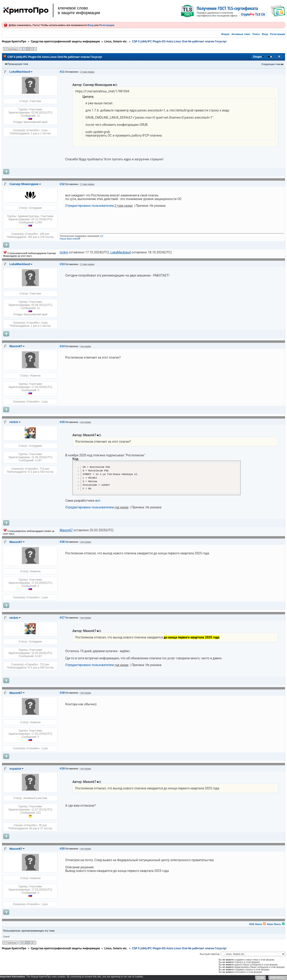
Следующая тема (271, 64)
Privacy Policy (216, 977)
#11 (62, 72)
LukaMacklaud (20, 72)
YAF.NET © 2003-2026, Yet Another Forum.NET (263, 977)
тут (102, 236)
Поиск (256, 34)
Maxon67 (16, 346)
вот (98, 501)
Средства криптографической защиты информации (65, 41)
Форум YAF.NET (231, 977)
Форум (225, 34)
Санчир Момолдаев (24, 184)
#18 (62, 693)
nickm (14, 422)
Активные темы (241, 34)
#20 (62, 848)
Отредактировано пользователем (89, 206)
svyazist (15, 769)
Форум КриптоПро (14, 41)
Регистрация (107, 25)
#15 (62, 422)
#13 (62, 264)
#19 (62, 768)
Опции (258, 57)
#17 (62, 617)
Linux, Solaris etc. (116, 41)
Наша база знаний (70, 239)
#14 (62, 346)
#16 (62, 542)
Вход (90, 25)
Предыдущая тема (18, 64)
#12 (62, 184)
